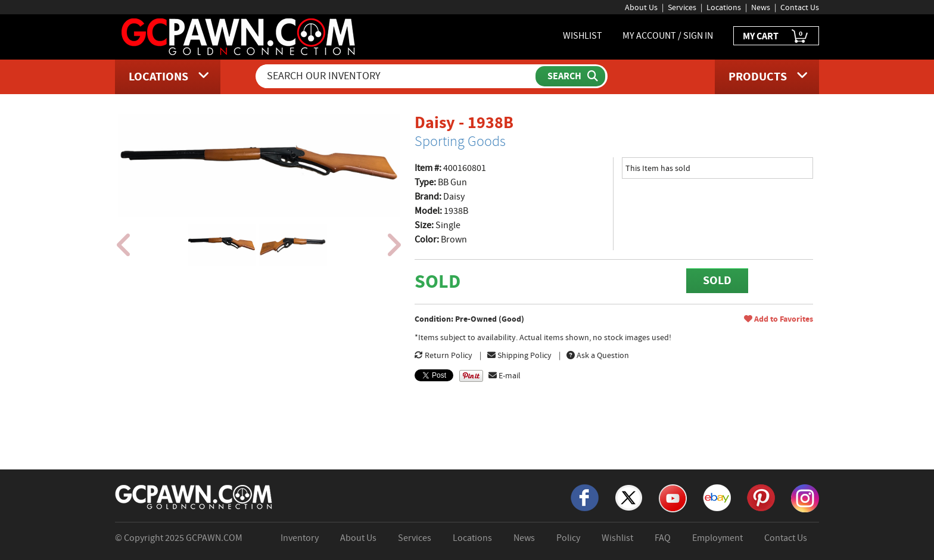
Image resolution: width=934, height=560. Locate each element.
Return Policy (443, 355)
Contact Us (800, 7)
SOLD (717, 280)
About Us (641, 7)
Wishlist (617, 538)
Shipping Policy (519, 355)
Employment (717, 538)
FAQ (663, 538)
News (761, 7)
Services (682, 7)
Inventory (300, 538)
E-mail (505, 375)
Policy (568, 538)
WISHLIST (583, 36)
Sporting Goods (460, 141)
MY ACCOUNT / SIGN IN (668, 36)
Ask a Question (598, 355)
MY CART (776, 37)
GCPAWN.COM (214, 538)
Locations (724, 7)
